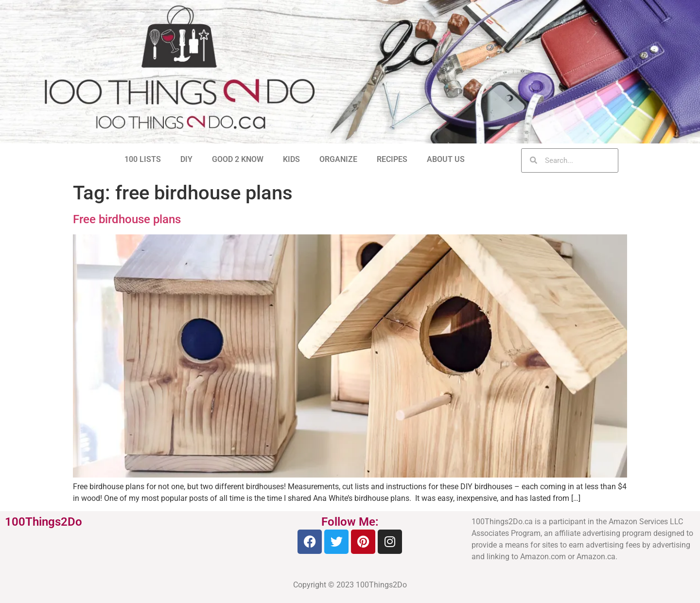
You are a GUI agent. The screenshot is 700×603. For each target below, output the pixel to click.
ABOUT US (446, 159)
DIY (186, 159)
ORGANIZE (338, 159)
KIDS (291, 159)
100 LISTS (143, 159)
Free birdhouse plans (127, 219)
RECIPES (392, 159)
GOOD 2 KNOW (238, 159)
